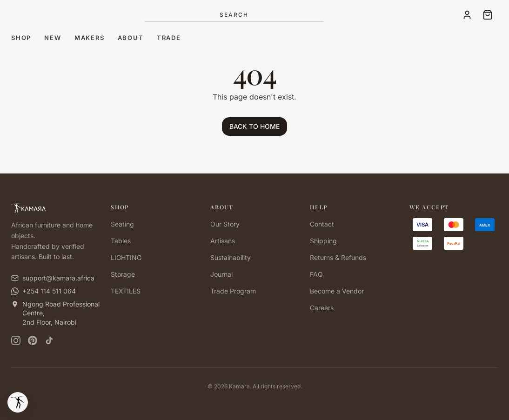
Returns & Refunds (338, 257)
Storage (123, 274)
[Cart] (488, 15)
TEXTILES (126, 291)
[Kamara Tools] (18, 402)
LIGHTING (126, 257)
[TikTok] (49, 340)
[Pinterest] (33, 340)
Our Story (225, 224)
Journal (221, 274)
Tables (121, 241)
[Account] (467, 15)
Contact (322, 224)
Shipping (323, 241)
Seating (122, 224)
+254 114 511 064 (49, 291)
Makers (90, 38)
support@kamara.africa (58, 278)
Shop (21, 38)
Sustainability (231, 257)
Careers (322, 308)
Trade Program (233, 291)
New (53, 38)
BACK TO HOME (254, 126)
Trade (169, 38)
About (131, 38)
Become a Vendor (337, 291)
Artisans (223, 241)
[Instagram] (16, 340)
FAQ (316, 274)
